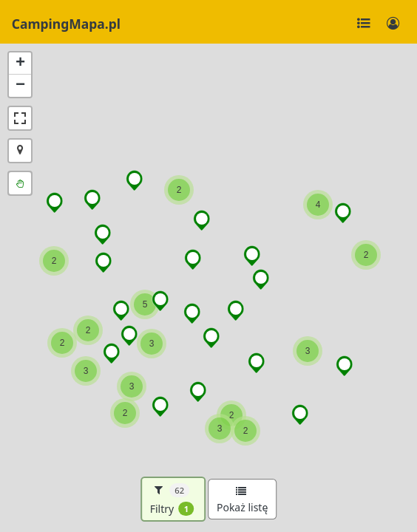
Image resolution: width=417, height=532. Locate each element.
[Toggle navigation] (364, 24)
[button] (366, 255)
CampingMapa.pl (66, 24)
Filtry (172, 499)
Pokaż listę (242, 500)
